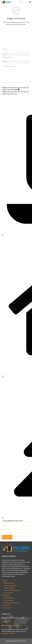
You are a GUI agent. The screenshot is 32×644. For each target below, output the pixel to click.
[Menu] (30, 2)
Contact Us (7, 605)
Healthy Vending (9, 588)
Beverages (6, 595)
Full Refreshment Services (11, 603)
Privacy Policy (7, 608)
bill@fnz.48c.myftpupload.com (12, 626)
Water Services (9, 600)
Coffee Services (9, 598)
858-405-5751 (7, 622)
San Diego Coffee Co (8, 634)
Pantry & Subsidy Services (12, 591)
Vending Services (8, 583)
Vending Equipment (10, 586)
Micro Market (8, 593)
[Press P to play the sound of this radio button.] (18, 93)
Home (5, 581)
